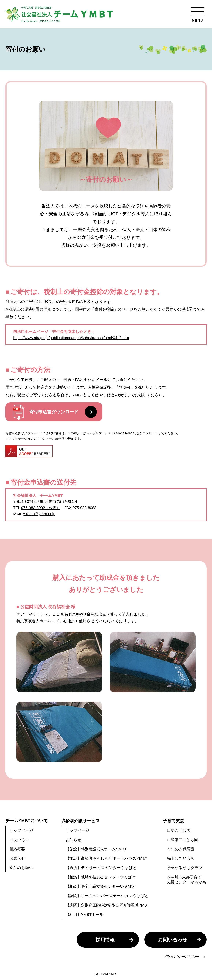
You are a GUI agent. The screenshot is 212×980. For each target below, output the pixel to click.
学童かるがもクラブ (185, 868)
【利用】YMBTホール (85, 914)
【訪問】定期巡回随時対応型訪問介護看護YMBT (107, 905)
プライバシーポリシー (181, 957)
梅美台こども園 (181, 858)
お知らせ (17, 858)
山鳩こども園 (179, 830)
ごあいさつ (20, 840)
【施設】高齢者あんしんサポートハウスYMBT (106, 858)
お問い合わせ (173, 940)
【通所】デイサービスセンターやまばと (101, 868)
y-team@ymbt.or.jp (39, 514)
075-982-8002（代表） (41, 508)
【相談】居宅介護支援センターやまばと (101, 886)
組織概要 (17, 849)
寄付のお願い (21, 868)
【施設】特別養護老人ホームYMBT (96, 849)
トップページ (21, 830)
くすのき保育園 (181, 849)
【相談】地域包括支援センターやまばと (101, 877)
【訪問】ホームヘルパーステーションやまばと (107, 896)
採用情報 (105, 940)
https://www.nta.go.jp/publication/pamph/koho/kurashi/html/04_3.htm (71, 338)
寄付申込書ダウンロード (55, 412)
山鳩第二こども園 (182, 840)
